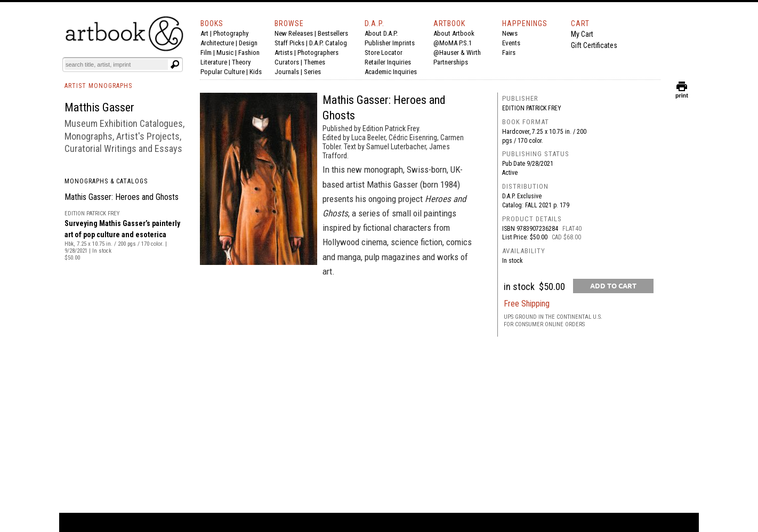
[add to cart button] (613, 286)
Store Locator (384, 53)
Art (204, 33)
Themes (315, 62)
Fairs (509, 53)
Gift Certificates (594, 45)
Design (248, 43)
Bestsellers (333, 33)
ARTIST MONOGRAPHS (98, 86)
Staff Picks (289, 43)
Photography (231, 33)
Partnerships (451, 62)
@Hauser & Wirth (457, 53)
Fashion (249, 53)
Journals (287, 72)
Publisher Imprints (390, 43)
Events (511, 43)
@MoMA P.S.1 (453, 43)
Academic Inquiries (391, 72)
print (682, 93)
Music (225, 53)
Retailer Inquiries (388, 62)
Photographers (318, 53)
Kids (256, 72)
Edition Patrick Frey (532, 108)
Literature (214, 62)
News (510, 33)
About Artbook (454, 33)
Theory (241, 62)
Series (312, 72)
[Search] (116, 65)
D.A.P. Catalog (328, 43)
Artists (284, 53)
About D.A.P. (381, 33)
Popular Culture (223, 72)
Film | (208, 53)
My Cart (582, 34)
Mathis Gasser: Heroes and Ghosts (122, 197)
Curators (287, 62)
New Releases (294, 33)
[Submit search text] (175, 65)
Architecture (217, 43)
